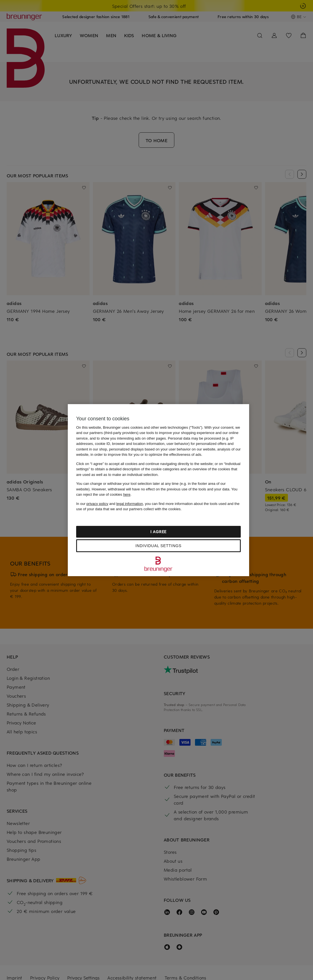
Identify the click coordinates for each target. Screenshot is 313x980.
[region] (158, 490)
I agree (158, 532)
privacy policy (97, 504)
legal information (130, 504)
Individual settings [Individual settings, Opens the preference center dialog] (158, 546)
